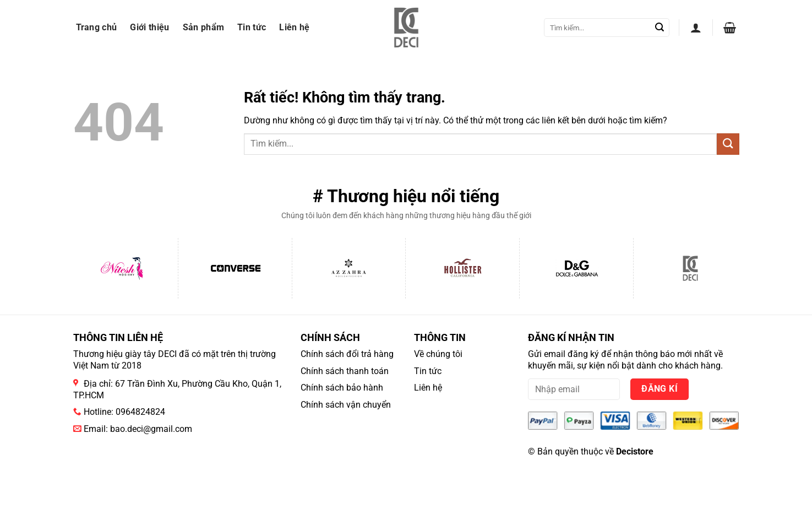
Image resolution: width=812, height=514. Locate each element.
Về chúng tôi (438, 354)
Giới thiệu (149, 27)
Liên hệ (294, 27)
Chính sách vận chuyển (346, 405)
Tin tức (252, 27)
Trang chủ (97, 27)
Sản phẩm (204, 27)
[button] (696, 28)
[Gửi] (660, 28)
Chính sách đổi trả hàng (347, 354)
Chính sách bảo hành (342, 388)
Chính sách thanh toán (345, 371)
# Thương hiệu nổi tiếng (406, 196)
